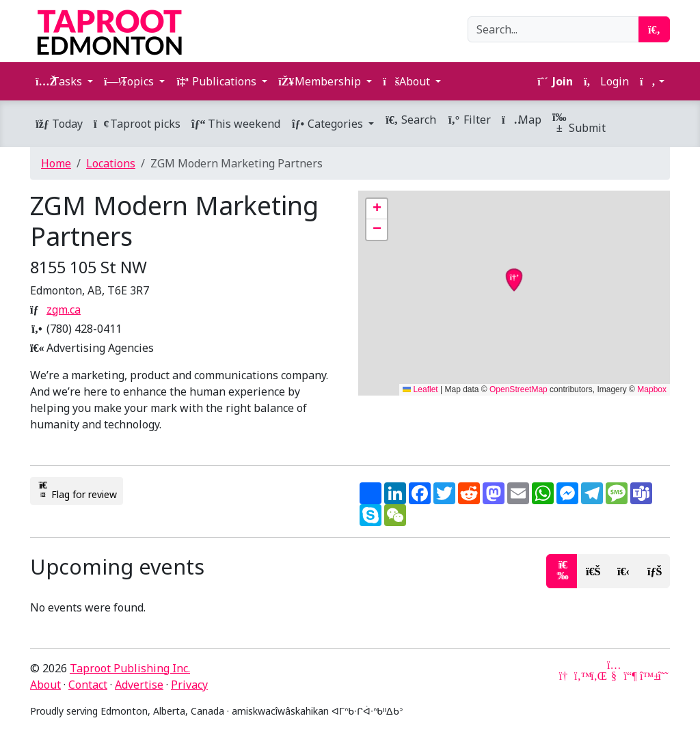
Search (410, 120)
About (45, 685)
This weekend (236, 124)
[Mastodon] (630, 676)
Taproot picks (137, 124)
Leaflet (420, 389)
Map (522, 120)
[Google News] (565, 676)
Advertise (139, 685)
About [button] (408, 81)
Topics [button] (130, 81)
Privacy (189, 685)
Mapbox (652, 389)
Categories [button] (328, 124)
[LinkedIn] (597, 676)
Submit (579, 123)
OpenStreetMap (519, 389)
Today (59, 124)
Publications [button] (217, 81)
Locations (111, 163)
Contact (88, 685)
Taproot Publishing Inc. (130, 668)
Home (56, 163)
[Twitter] (581, 676)
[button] (652, 81)
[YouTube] (614, 676)
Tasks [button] (60, 81)
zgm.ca (64, 310)
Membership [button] (321, 81)
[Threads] (663, 676)
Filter (469, 120)
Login (606, 81)
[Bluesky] (647, 676)
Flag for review (77, 491)
